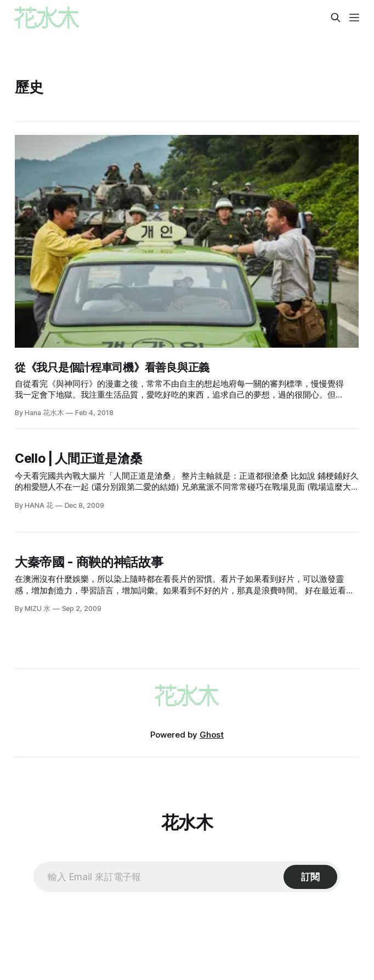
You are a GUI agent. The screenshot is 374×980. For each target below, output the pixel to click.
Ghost (212, 735)
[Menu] (354, 18)
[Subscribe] (310, 877)
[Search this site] (336, 18)
